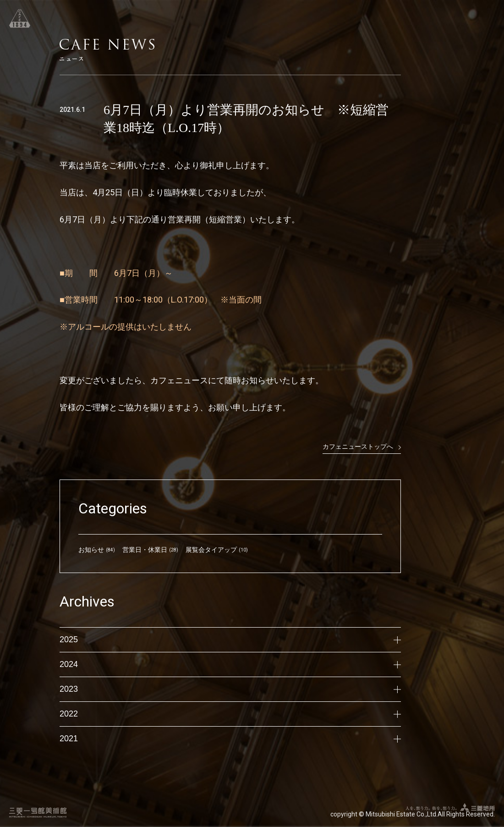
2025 (230, 640)
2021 (230, 739)
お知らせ (91, 550)
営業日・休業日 (145, 550)
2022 (230, 714)
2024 (230, 664)
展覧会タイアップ (211, 550)
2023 (230, 689)
